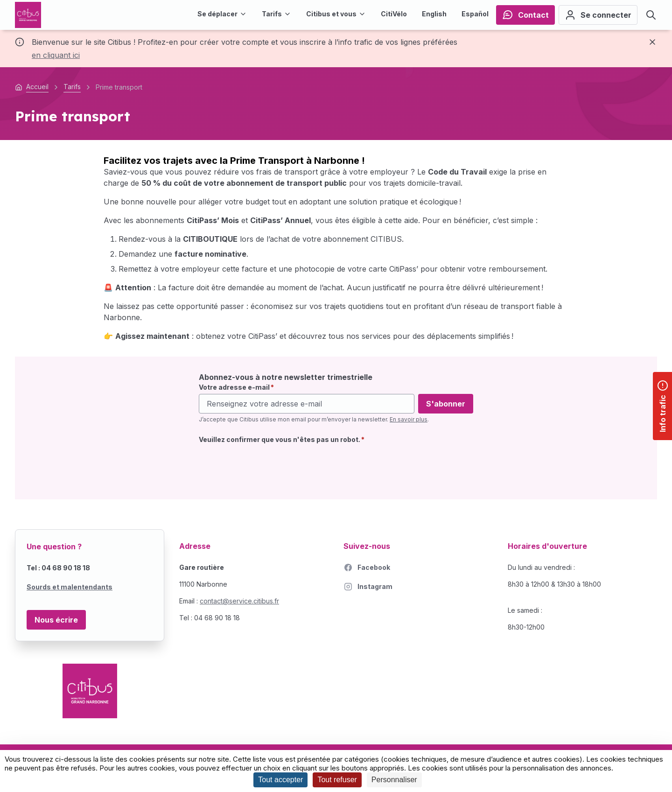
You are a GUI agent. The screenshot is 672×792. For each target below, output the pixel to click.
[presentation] (270, 466)
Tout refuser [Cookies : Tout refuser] (337, 780)
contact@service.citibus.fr (239, 601)
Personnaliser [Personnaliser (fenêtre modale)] (394, 780)
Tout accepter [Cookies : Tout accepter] (280, 780)
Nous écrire (56, 620)
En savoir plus (409, 419)
